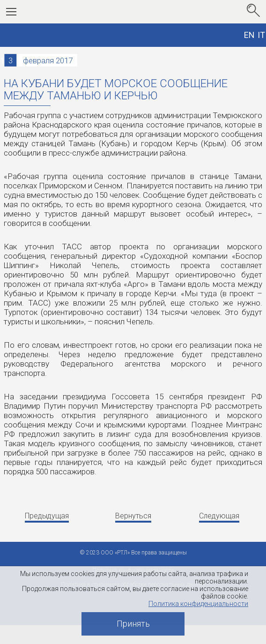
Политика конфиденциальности (198, 604)
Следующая (219, 516)
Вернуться (133, 516)
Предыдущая (47, 516)
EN (249, 35)
